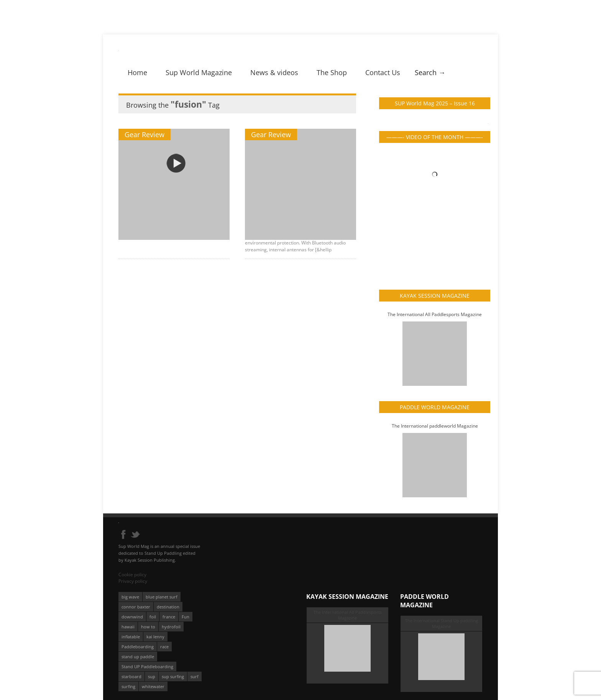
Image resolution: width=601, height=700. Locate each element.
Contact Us (383, 72)
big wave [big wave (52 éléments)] (130, 597)
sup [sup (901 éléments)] (152, 676)
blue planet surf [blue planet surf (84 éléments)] (162, 597)
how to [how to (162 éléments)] (148, 627)
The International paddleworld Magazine (435, 426)
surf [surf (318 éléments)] (195, 676)
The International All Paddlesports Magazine (435, 314)
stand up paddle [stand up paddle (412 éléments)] (138, 657)
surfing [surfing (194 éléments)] (128, 686)
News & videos (274, 72)
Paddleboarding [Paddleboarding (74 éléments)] (138, 647)
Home (137, 72)
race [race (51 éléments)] (164, 647)
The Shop (332, 72)
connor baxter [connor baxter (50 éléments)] (136, 607)
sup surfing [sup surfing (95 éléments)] (173, 676)
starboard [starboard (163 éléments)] (131, 676)
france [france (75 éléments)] (169, 617)
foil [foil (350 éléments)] (153, 617)
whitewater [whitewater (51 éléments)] (153, 686)
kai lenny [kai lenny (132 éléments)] (155, 637)
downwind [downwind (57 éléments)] (132, 617)
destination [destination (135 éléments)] (168, 607)
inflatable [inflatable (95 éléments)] (131, 637)
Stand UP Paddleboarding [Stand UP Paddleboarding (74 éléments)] (147, 666)
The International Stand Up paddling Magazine (442, 623)
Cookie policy (132, 575)
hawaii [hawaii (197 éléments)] (128, 627)
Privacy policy (133, 581)
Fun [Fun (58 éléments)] (186, 617)
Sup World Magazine (199, 72)
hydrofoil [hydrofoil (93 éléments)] (171, 627)
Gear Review (145, 134)
